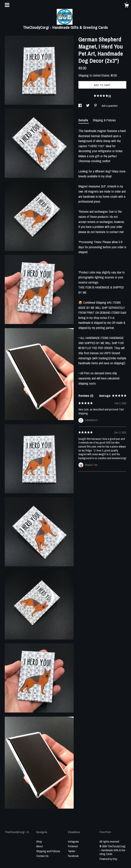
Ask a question (110, 106)
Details (84, 120)
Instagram (73, 842)
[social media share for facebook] (80, 106)
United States (101, 75)
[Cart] (126, 6)
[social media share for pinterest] (96, 106)
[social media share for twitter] (88, 106)
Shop (39, 842)
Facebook (73, 856)
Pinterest (73, 846)
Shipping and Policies (48, 851)
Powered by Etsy (108, 859)
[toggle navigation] (7, 5)
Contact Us (42, 856)
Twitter (72, 851)
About (39, 846)
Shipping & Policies (104, 120)
